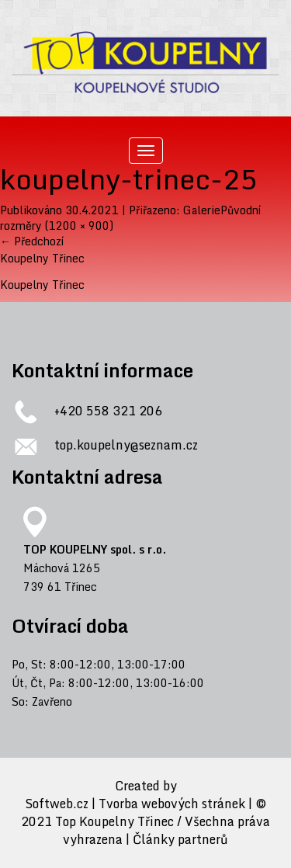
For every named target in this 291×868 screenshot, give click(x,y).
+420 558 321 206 (108, 411)
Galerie (202, 210)
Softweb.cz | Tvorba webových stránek (135, 804)
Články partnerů (180, 840)
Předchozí (32, 241)
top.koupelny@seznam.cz (126, 445)
